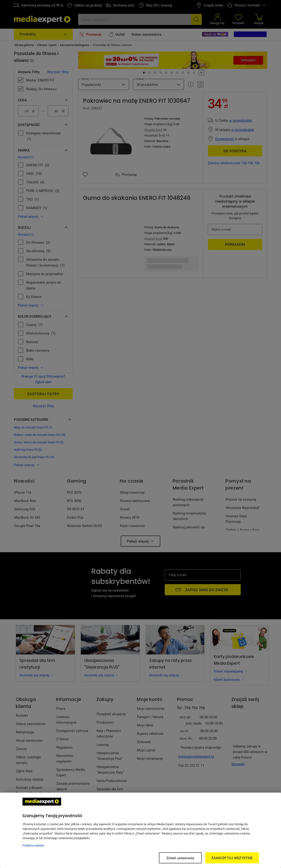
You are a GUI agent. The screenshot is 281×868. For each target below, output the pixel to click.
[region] (140, 830)
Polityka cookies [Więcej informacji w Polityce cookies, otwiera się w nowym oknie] (33, 845)
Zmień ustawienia (180, 858)
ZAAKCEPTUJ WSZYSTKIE (232, 858)
